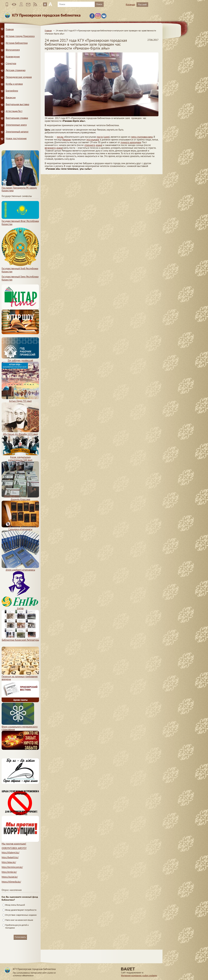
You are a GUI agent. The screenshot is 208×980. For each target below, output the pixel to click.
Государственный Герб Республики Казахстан (20, 268)
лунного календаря (131, 142)
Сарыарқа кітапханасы (20, 528)
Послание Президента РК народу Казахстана (20, 188)
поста (100, 137)
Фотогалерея (13, 50)
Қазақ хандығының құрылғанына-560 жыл (20, 457)
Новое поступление (16, 138)
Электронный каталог (17, 132)
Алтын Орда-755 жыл (20, 400)
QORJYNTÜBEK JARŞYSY (14, 848)
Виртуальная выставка (17, 104)
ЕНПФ (20, 607)
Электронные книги (16, 125)
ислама (149, 137)
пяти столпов (138, 137)
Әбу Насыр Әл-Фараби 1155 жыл (20, 433)
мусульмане (93, 140)
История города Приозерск (20, 36)
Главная (48, 31)
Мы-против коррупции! (20, 842)
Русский (142, 4)
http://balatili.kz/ (10, 857)
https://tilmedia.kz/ (11, 882)
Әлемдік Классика (20, 498)
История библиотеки (17, 43)
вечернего (50, 148)
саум (107, 137)
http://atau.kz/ (9, 862)
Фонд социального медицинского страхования (20, 727)
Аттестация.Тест (14, 111)
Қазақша (130, 4)
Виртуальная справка (17, 118)
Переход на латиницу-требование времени (20, 676)
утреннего (90, 145)
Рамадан (67, 140)
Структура (11, 63)
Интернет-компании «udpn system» (139, 975)
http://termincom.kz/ (12, 867)
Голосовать (20, 937)
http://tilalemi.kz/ (10, 852)
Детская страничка (16, 70)
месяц (60, 137)
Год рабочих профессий (20, 359)
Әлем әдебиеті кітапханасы (20, 568)
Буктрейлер (12, 91)
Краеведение (13, 57)
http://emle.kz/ (9, 872)
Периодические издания (19, 77)
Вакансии (11, 97)
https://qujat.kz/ (10, 877)
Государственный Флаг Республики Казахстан (20, 221)
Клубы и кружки (14, 84)
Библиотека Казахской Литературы (20, 639)
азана (99, 145)
